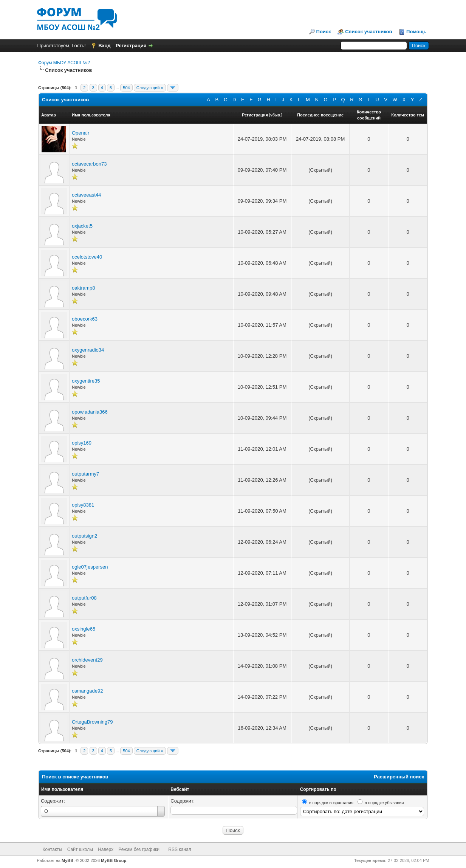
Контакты (53, 849)
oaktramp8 (83, 288)
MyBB (67, 860)
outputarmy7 (85, 474)
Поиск (324, 32)
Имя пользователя (62, 789)
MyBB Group (114, 860)
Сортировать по (318, 789)
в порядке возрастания (331, 803)
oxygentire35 (86, 381)
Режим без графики (139, 849)
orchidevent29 (87, 660)
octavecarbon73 (89, 164)
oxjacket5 (82, 226)
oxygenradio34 (88, 350)
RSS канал (180, 849)
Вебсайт (180, 789)
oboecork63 (85, 319)
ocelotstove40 (87, 257)
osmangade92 (87, 691)
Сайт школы (80, 849)
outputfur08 (84, 598)
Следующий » (150, 88)
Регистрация (131, 46)
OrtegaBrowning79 (92, 722)
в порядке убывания (384, 803)
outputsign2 (84, 536)
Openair (81, 133)
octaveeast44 (86, 195)
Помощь (416, 32)
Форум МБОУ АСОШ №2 (64, 63)
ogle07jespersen (90, 567)
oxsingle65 (84, 629)
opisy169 (82, 443)
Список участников (368, 32)
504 (126, 88)
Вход (104, 46)
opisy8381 (83, 505)
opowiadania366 (90, 412)
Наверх (106, 849)
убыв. (276, 115)
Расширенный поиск (399, 777)
